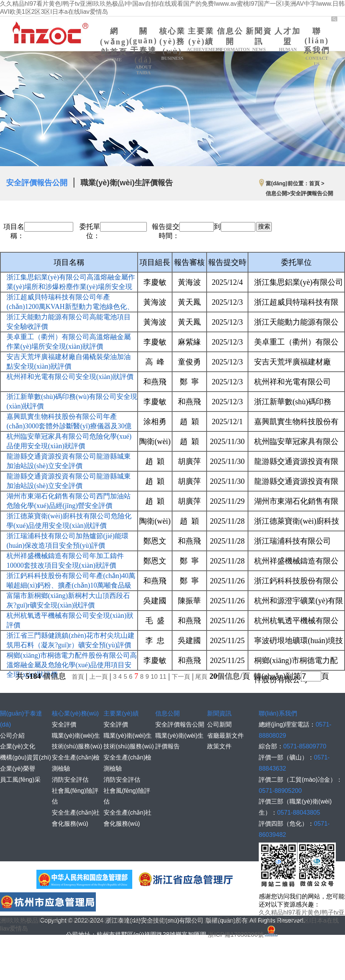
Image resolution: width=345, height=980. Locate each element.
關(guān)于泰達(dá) (143, 51)
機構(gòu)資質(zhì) (25, 757)
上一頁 (99, 677)
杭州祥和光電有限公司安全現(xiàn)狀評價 (70, 377)
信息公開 (230, 40)
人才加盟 (288, 40)
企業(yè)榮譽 (18, 768)
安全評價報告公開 (37, 183)
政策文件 (219, 746)
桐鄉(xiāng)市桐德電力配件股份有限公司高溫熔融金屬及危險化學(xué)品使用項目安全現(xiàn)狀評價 (72, 665)
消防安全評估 (70, 780)
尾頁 (200, 677)
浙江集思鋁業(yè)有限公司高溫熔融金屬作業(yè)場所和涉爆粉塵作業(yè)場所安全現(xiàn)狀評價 (71, 287)
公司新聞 (219, 724)
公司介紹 (12, 736)
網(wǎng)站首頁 (115, 45)
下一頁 (181, 677)
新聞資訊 (259, 40)
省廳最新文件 (225, 736)
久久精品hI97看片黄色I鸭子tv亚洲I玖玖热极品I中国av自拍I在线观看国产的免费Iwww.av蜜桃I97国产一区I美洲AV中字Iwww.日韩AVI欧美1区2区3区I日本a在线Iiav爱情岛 (172, 920)
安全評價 (64, 724)
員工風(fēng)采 (20, 780)
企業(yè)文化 (18, 746)
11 (163, 677)
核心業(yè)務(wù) (172, 44)
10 (154, 677)
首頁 (78, 677)
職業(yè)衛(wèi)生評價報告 (127, 183)
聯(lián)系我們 (317, 47)
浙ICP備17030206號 (243, 935)
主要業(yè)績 (201, 40)
